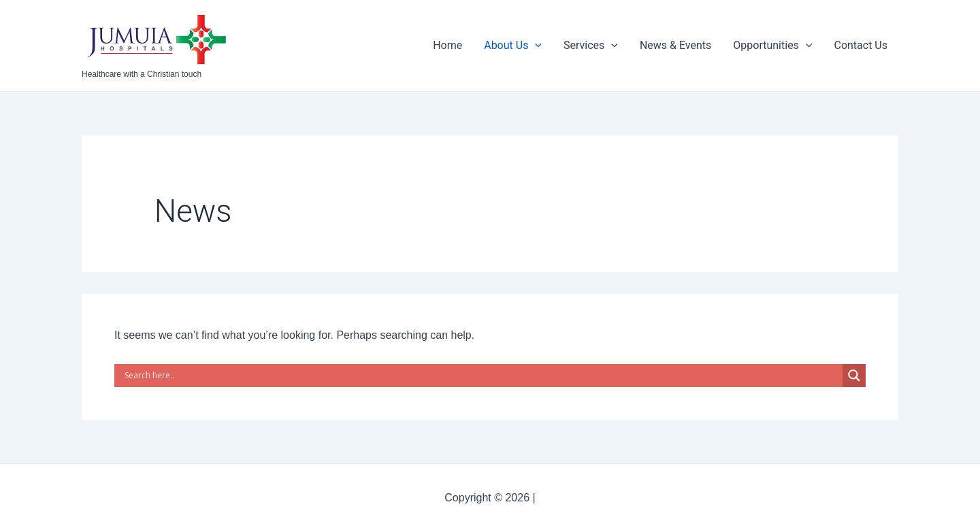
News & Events (675, 45)
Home (447, 45)
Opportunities (772, 46)
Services (591, 46)
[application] (535, 46)
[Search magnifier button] (854, 376)
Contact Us (861, 45)
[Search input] (482, 376)
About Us (513, 46)
